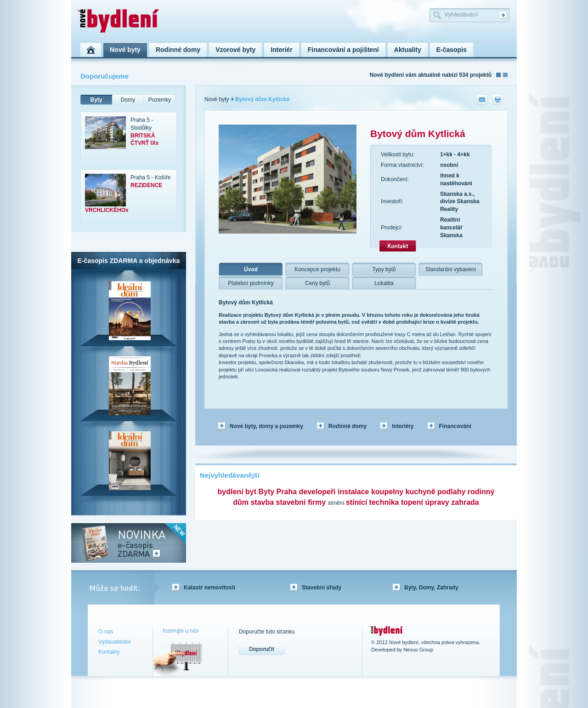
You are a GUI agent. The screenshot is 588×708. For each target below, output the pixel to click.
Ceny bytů (317, 283)
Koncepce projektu (317, 269)
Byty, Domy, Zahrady (431, 588)
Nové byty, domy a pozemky (266, 426)
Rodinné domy (348, 426)
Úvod (251, 269)
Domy (128, 100)
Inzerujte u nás (181, 631)
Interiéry (403, 426)
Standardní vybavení (451, 269)
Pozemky (160, 100)
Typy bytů (384, 269)
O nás (106, 632)
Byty (96, 100)
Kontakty (109, 652)
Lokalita (384, 283)
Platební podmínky (251, 283)
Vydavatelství (115, 642)
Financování (455, 426)
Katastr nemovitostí (209, 588)
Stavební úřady (322, 588)
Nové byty (217, 99)
